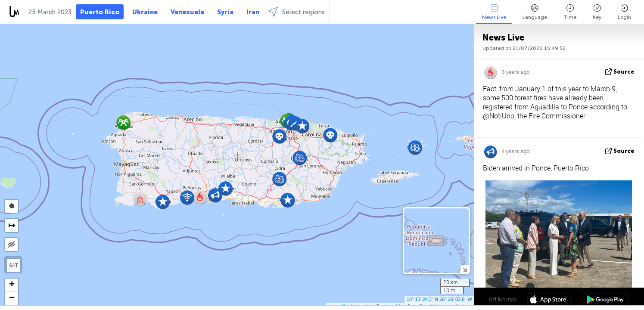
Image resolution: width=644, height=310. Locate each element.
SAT (14, 265)
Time (570, 12)
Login (624, 12)
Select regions (296, 12)
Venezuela (187, 12)
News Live (494, 12)
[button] (163, 202)
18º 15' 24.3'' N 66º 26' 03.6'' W (439, 299)
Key (597, 12)
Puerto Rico (100, 12)
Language (535, 12)
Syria (225, 12)
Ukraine (145, 12)
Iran (253, 12)
